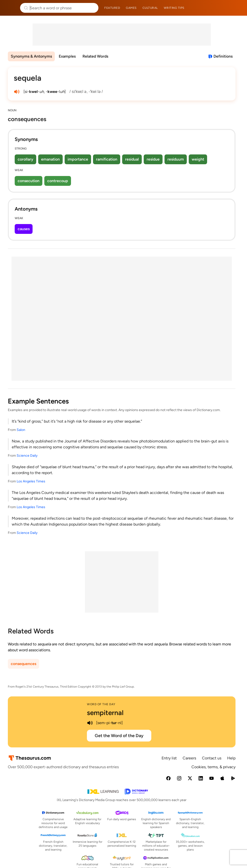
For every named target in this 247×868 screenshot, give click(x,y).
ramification (107, 159)
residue (153, 159)
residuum (176, 159)
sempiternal (105, 713)
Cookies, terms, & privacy (213, 767)
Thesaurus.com (11, 8)
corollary (25, 159)
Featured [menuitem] (112, 8)
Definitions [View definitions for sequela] (223, 56)
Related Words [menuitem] (95, 56)
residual (132, 159)
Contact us (212, 758)
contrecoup (58, 181)
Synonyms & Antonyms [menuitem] (31, 56)
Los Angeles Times (31, 481)
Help (231, 758)
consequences (24, 664)
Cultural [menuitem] (150, 8)
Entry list (169, 758)
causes (24, 229)
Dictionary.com (236, 8)
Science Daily (27, 456)
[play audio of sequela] (17, 92)
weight (198, 159)
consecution (29, 181)
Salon (21, 430)
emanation (50, 159)
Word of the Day (101, 704)
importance (78, 159)
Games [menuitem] (131, 8)
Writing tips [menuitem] (174, 8)
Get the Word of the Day (119, 736)
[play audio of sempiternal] (90, 723)
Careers (189, 758)
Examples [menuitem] (67, 56)
